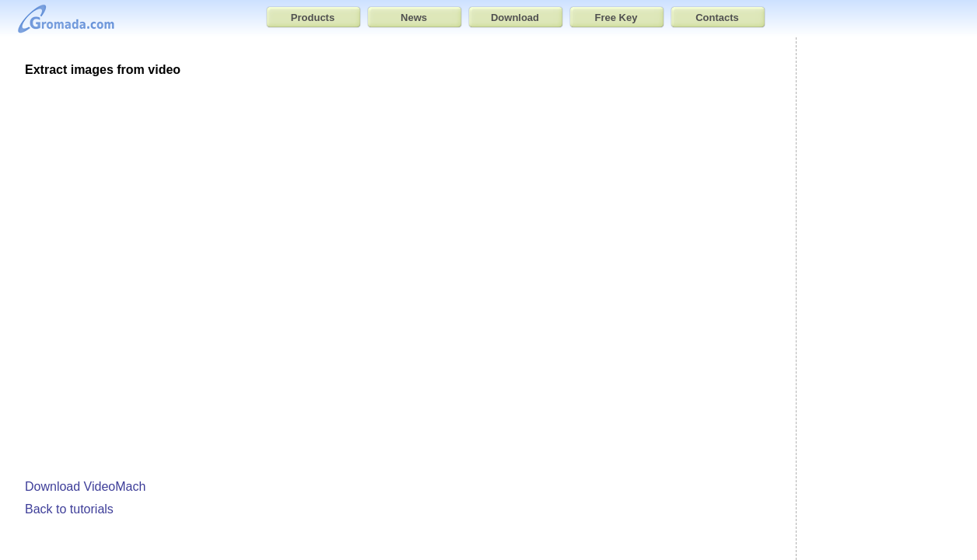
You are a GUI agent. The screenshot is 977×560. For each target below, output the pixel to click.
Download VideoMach (85, 486)
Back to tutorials (69, 509)
